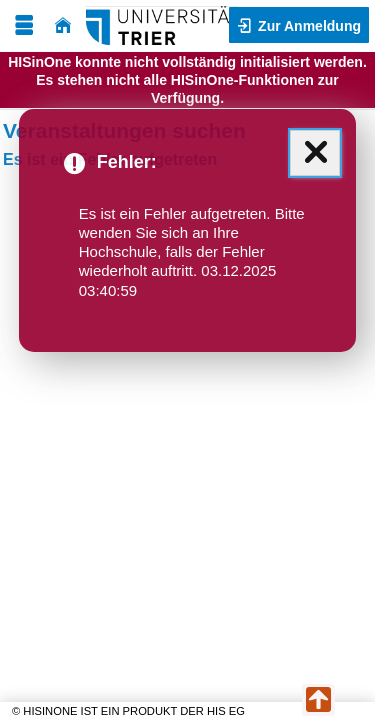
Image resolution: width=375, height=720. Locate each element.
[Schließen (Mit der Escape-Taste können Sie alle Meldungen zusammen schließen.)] (315, 153)
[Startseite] (63, 25)
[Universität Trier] (162, 25)
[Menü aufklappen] (24, 25)
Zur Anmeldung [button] (307, 26)
